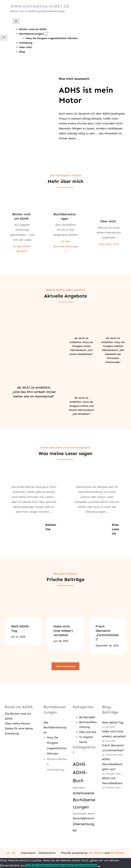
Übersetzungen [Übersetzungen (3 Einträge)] (84, 827)
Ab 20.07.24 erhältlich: (34, 387)
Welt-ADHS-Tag (20, 628)
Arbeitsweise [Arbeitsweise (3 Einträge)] (84, 793)
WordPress (117, 853)
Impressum (28, 853)
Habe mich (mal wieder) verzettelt (63, 631)
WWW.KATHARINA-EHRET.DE (40, 6)
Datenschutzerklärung (86, 866)
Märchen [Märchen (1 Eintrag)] (91, 814)
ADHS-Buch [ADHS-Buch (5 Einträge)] (80, 777)
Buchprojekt (87, 717)
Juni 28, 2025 (61, 641)
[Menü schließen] (16, 21)
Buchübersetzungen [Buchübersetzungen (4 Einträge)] (84, 803)
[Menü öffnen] (4, 38)
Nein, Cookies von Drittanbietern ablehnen (53, 866)
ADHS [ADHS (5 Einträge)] (79, 764)
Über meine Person (17, 723)
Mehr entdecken (65, 666)
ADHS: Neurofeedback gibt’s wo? (112, 764)
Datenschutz (47, 853)
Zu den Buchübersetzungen (65, 246)
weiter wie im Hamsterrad (33, 396)
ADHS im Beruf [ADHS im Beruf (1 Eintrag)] (79, 788)
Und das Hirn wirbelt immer (35, 392)
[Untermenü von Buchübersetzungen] (46, 34)
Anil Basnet (96, 853)
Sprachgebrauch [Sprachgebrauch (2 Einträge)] (84, 818)
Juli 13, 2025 (18, 637)
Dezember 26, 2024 (107, 646)
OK (28, 866)
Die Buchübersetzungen (55, 728)
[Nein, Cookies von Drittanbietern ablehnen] (99, 866)
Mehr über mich (109, 244)
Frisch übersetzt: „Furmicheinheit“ (107, 633)
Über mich (108, 221)
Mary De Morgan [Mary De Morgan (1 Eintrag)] (80, 814)
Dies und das (88, 732)
